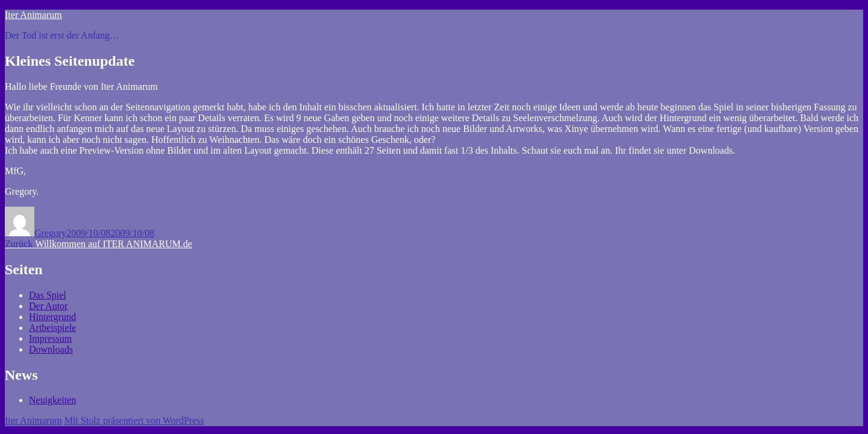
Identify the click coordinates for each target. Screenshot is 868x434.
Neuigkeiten (52, 400)
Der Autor (48, 306)
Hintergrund (52, 317)
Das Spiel (48, 295)
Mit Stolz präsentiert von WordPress (134, 420)
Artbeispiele (52, 328)
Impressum (50, 338)
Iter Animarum (33, 15)
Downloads (51, 349)
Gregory (50, 233)
